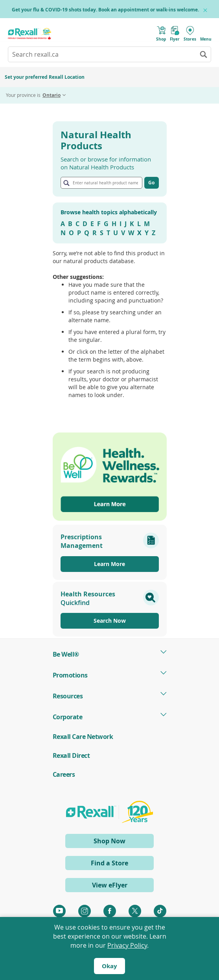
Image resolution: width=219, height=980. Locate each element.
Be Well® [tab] (66, 654)
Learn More (109, 564)
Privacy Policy (127, 945)
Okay (109, 966)
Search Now (110, 621)
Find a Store (109, 863)
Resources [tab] (68, 696)
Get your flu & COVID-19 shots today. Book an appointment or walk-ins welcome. (105, 10)
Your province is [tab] (33, 95)
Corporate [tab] (68, 717)
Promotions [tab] (70, 675)
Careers (64, 774)
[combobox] (109, 54)
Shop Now (123, 842)
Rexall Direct (71, 755)
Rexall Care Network (83, 737)
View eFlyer (110, 885)
